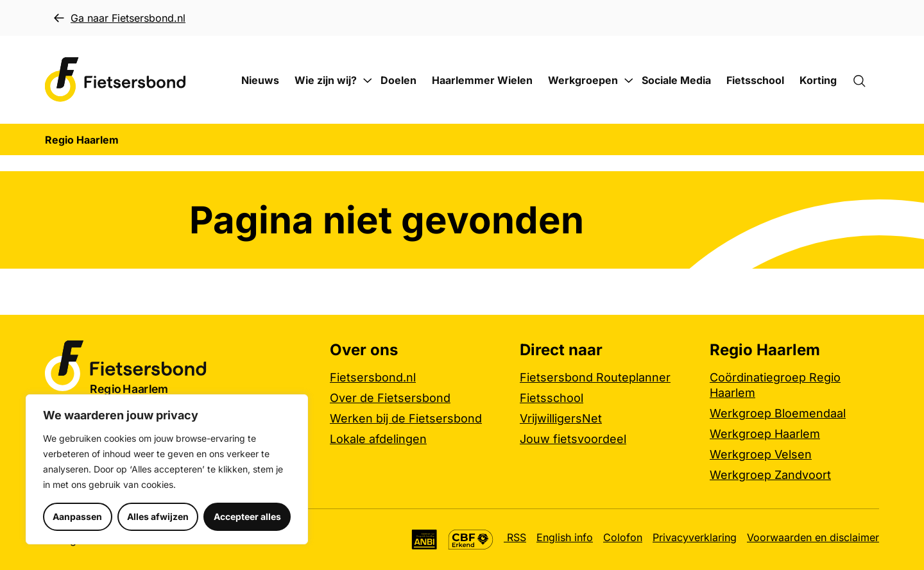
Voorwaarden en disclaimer (813, 537)
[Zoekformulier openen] (866, 80)
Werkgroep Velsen (761, 454)
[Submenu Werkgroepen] (629, 81)
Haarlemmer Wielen (482, 80)
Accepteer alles (247, 516)
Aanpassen (77, 516)
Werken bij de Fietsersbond (406, 418)
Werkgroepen (583, 80)
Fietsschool (755, 80)
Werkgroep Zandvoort (770, 475)
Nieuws (260, 80)
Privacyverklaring (695, 537)
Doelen (398, 80)
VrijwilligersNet (561, 418)
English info (565, 537)
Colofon (623, 537)
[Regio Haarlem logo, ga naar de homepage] (116, 80)
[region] (167, 469)
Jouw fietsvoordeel (573, 439)
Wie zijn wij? (326, 80)
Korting (818, 80)
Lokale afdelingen (378, 439)
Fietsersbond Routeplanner (595, 377)
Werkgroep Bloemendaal (778, 413)
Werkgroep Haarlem (765, 434)
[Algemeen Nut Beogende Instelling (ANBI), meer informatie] (424, 540)
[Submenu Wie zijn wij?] (368, 81)
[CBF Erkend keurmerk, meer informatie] (471, 540)
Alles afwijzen (158, 516)
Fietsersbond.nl (373, 377)
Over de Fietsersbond (390, 398)
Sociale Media (676, 80)
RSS (515, 537)
